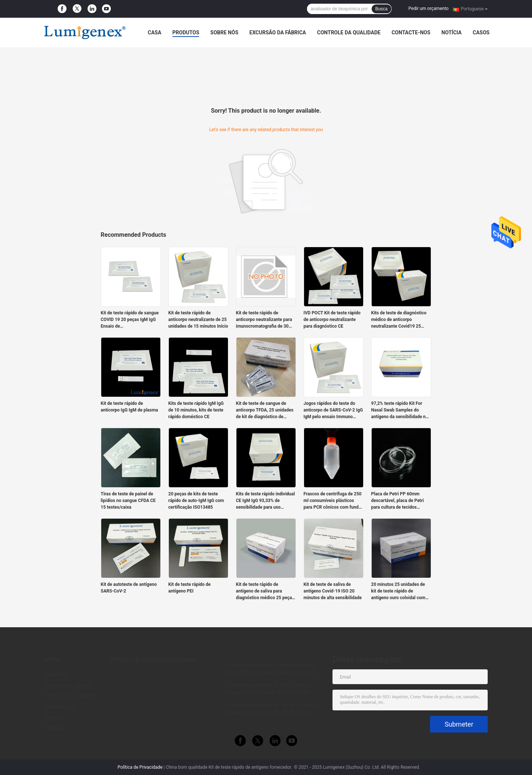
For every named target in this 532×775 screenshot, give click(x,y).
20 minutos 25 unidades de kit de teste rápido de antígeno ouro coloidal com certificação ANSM (398, 591)
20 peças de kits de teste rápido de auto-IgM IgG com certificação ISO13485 (196, 501)
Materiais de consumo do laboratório (154, 659)
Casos (481, 33)
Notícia (452, 33)
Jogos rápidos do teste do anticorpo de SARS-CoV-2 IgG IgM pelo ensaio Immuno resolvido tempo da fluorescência (333, 410)
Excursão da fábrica (278, 33)
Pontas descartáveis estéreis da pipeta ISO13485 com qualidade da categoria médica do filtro (271, 670)
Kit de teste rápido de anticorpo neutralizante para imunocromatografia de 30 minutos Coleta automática (264, 320)
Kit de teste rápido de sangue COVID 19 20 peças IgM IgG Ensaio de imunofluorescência (130, 320)
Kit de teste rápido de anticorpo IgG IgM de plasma (129, 407)
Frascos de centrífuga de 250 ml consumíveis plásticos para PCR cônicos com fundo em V (333, 501)
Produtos (186, 33)
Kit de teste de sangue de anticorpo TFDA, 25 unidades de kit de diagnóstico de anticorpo (265, 410)
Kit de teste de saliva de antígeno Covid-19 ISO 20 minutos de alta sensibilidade (333, 591)
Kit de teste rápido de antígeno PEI (190, 588)
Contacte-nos (411, 33)
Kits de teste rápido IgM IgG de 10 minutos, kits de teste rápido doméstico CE (196, 410)
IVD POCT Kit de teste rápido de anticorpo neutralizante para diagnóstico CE (332, 320)
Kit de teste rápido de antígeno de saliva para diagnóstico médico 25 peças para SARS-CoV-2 (265, 591)
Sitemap (54, 728)
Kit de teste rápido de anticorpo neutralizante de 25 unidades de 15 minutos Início (198, 320)
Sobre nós (224, 33)
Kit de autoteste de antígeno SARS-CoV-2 (129, 588)
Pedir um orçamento (429, 8)
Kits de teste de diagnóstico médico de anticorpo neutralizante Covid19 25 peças (399, 320)
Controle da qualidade (349, 33)
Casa (155, 33)
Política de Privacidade (140, 767)
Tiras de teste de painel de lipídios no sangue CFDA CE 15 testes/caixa (128, 501)
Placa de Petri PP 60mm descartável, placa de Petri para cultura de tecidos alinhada (398, 501)
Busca (381, 9)
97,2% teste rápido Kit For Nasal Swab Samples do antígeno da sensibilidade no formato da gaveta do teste (400, 410)
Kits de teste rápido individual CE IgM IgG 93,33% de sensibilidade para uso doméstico (266, 501)
